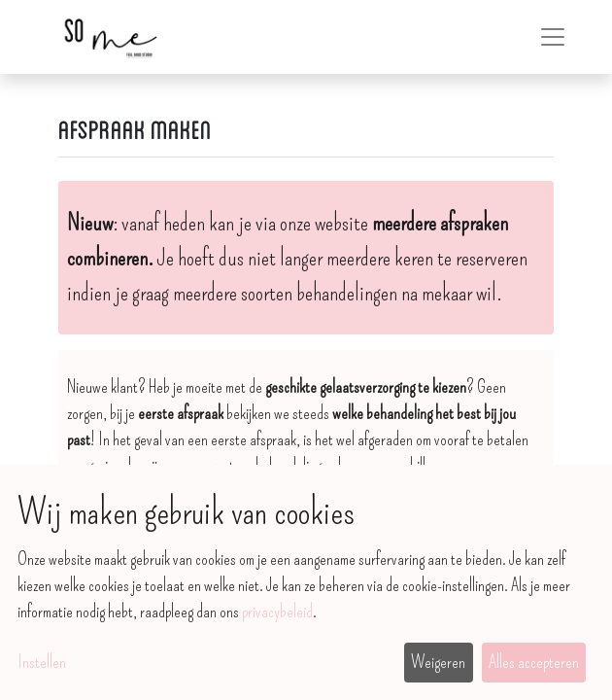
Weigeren (438, 662)
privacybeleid (277, 612)
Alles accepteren (534, 662)
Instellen (42, 662)
